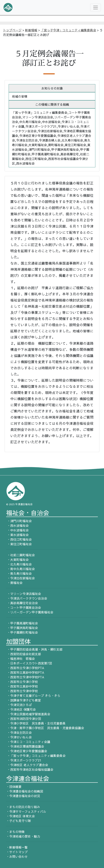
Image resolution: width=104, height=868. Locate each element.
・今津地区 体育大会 (20, 816)
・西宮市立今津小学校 (22, 682)
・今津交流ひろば (19, 705)
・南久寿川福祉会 (19, 573)
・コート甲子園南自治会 (24, 607)
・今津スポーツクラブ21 (24, 760)
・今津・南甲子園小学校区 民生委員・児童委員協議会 (45, 728)
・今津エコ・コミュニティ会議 (28, 742)
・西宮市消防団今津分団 (24, 719)
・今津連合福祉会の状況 (23, 796)
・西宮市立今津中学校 (22, 691)
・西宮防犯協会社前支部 (24, 654)
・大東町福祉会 (17, 560)
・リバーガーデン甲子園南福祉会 (30, 612)
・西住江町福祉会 (19, 539)
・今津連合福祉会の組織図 (25, 791)
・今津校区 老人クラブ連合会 (27, 765)
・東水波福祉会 (17, 535)
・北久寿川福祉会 (19, 564)
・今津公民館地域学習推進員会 (28, 714)
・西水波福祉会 (17, 525)
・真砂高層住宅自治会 (22, 603)
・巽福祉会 (14, 583)
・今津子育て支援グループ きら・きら (33, 695)
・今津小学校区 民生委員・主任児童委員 (36, 723)
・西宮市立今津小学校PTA (25, 668)
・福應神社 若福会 (20, 659)
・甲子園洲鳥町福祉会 (22, 628)
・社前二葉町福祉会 (20, 555)
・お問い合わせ (17, 856)
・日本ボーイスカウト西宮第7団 (29, 663)
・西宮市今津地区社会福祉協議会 (30, 769)
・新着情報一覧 (17, 847)
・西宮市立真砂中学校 (22, 686)
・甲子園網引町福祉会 (22, 632)
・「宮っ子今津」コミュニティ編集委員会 (36, 756)
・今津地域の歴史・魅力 (23, 836)
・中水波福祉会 (17, 530)
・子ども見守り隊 (18, 821)
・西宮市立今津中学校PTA (25, 677)
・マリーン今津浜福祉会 (24, 594)
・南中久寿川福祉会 (20, 569)
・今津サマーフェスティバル (26, 811)
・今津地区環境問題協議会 (25, 746)
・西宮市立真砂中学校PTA (25, 672)
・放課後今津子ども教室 (24, 700)
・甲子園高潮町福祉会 (22, 623)
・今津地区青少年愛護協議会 (27, 751)
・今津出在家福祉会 (20, 578)
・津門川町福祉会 (19, 521)
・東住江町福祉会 (19, 544)
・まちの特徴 (15, 832)
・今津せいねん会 (19, 737)
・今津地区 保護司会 (21, 709)
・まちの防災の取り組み (23, 807)
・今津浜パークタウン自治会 (27, 598)
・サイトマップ (17, 852)
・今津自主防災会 (19, 732)
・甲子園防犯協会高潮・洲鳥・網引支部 (34, 649)
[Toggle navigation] (96, 8)
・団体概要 (14, 787)
